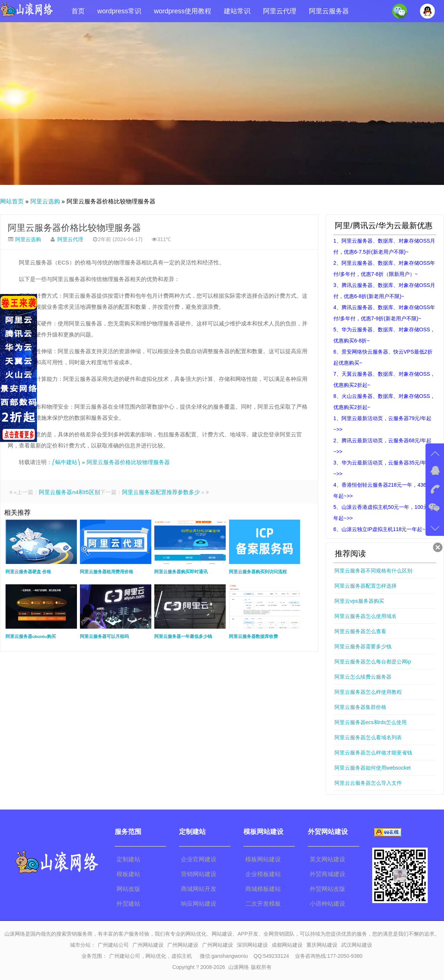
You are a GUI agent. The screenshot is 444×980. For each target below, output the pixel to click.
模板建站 (128, 874)
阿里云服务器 (329, 11)
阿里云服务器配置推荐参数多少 (161, 492)
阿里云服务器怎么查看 (360, 631)
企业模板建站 (263, 874)
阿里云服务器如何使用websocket (373, 768)
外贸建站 (128, 904)
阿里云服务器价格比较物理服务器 (74, 228)
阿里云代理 (280, 11)
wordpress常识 (119, 11)
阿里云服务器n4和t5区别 (69, 492)
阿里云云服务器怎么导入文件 (368, 783)
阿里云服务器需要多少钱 (363, 646)
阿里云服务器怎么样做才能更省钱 (373, 753)
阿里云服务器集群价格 (360, 707)
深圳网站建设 (252, 945)
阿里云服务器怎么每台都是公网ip (373, 662)
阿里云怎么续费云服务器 (363, 677)
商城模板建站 (263, 889)
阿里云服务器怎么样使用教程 (368, 692)
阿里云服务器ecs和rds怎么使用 (371, 722)
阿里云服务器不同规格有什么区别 (373, 571)
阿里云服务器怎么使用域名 (366, 616)
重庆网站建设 (322, 945)
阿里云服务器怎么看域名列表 (368, 737)
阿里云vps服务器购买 (359, 601)
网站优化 (156, 956)
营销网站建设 (199, 874)
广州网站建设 (148, 945)
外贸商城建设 (327, 874)
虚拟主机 (182, 956)
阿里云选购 (45, 201)
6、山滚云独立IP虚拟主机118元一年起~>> (382, 529)
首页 (78, 11)
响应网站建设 (199, 904)
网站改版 (128, 889)
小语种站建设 (327, 904)
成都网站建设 (287, 945)
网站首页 (12, 201)
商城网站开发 (199, 889)
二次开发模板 (263, 904)
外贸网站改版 (327, 889)
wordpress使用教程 (183, 11)
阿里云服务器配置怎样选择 (366, 586)
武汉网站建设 (357, 945)
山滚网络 (239, 967)
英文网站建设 (327, 859)
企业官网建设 (199, 859)
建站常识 (237, 11)
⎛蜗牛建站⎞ (66, 462)
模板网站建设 (263, 859)
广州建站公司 (113, 945)
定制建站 (128, 859)
